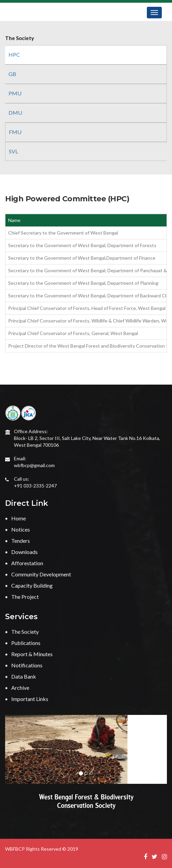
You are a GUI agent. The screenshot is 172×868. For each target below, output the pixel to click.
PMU (15, 93)
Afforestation (24, 563)
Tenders (18, 541)
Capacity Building (29, 585)
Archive (17, 688)
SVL (13, 151)
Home (15, 518)
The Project (22, 597)
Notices (18, 529)
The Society (22, 632)
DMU (15, 113)
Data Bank (21, 676)
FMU (15, 132)
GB (12, 74)
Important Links (27, 699)
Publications (23, 643)
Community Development (38, 574)
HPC (14, 54)
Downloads (21, 552)
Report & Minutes (29, 654)
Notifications (24, 665)
